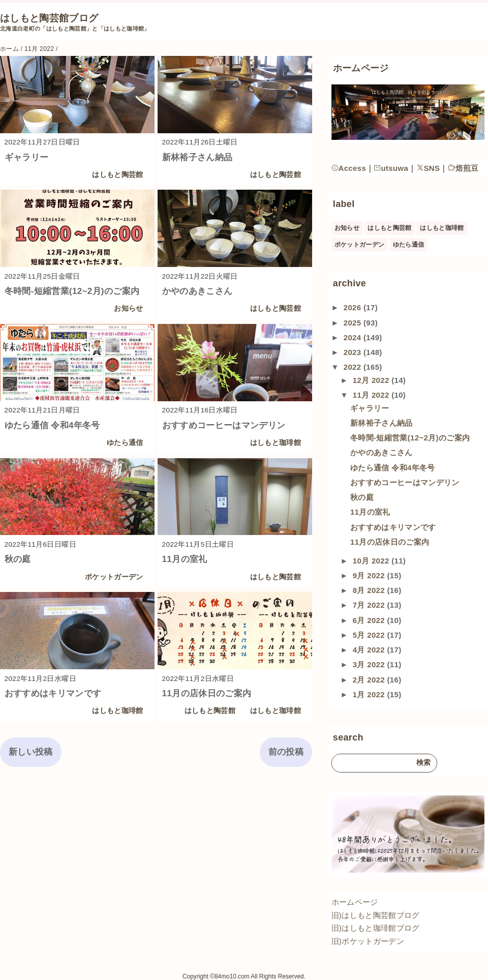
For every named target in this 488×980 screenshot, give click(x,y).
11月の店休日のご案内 (207, 693)
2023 (354, 352)
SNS (428, 168)
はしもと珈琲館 (276, 443)
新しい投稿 (31, 752)
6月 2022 (370, 620)
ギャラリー (27, 157)
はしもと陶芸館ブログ (49, 18)
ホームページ (355, 902)
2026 (354, 307)
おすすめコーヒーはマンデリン (224, 425)
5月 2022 (370, 635)
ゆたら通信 (125, 443)
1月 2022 (370, 694)
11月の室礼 (185, 559)
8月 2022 (370, 590)
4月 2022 (370, 650)
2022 (354, 367)
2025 (354, 323)
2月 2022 (370, 680)
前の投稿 (286, 752)
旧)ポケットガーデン (368, 941)
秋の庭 (18, 559)
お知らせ (128, 308)
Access (349, 168)
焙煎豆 (463, 168)
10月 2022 (372, 561)
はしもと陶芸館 (117, 175)
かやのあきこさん (197, 291)
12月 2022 (372, 380)
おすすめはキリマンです (53, 693)
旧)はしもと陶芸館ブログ (376, 915)
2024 (354, 337)
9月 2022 (370, 575)
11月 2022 (372, 395)
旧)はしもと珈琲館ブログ (376, 928)
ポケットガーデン (114, 577)
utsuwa (391, 168)
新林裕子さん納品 (197, 157)
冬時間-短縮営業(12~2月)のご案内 (72, 291)
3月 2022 (370, 664)
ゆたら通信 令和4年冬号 (52, 425)
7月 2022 (370, 605)
